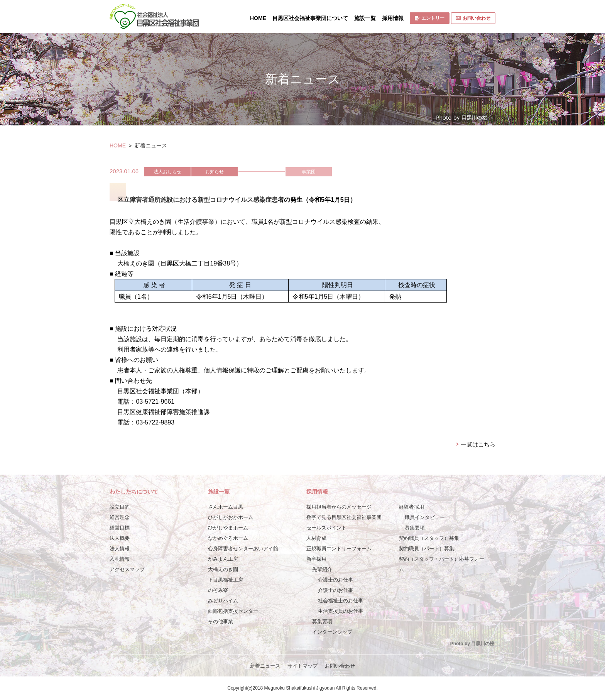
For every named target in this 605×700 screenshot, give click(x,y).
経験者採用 (412, 507)
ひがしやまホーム (228, 528)
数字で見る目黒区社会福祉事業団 (344, 517)
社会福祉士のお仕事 (341, 601)
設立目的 (120, 507)
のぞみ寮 (218, 590)
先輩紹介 (322, 569)
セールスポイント (326, 528)
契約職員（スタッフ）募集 (429, 538)
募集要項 (322, 621)
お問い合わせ (473, 18)
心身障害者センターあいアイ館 (243, 549)
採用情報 (393, 18)
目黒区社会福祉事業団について (310, 18)
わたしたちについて (134, 492)
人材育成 (316, 538)
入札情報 (120, 559)
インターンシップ (332, 632)
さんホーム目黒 (226, 507)
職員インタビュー (425, 517)
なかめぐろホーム (228, 538)
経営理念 (120, 517)
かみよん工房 (223, 559)
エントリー (430, 18)
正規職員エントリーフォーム (339, 549)
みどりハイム (223, 601)
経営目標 (120, 528)
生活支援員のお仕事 (341, 611)
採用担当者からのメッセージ (339, 507)
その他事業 (221, 621)
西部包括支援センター (233, 611)
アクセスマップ (127, 569)
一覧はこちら (478, 444)
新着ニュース (265, 666)
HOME (258, 18)
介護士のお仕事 (335, 580)
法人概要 (120, 538)
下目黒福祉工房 (226, 580)
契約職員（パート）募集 (427, 549)
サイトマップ (302, 666)
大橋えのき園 (223, 569)
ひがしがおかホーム (231, 517)
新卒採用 (316, 559)
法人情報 (120, 549)
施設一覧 (365, 18)
